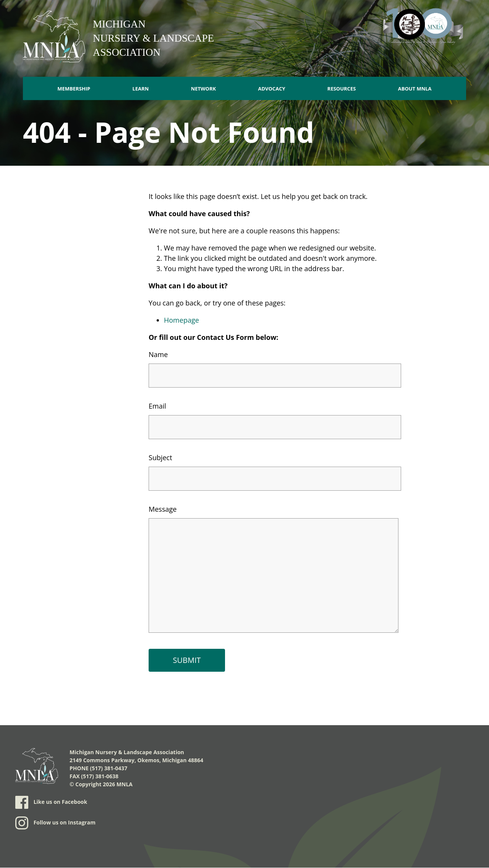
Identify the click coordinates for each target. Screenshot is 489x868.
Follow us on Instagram (55, 823)
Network (204, 89)
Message (163, 509)
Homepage (181, 320)
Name (158, 354)
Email (157, 406)
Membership (74, 89)
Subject (160, 457)
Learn (141, 89)
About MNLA (415, 89)
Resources (342, 89)
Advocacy (271, 89)
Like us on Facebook (51, 802)
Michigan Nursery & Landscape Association (153, 38)
